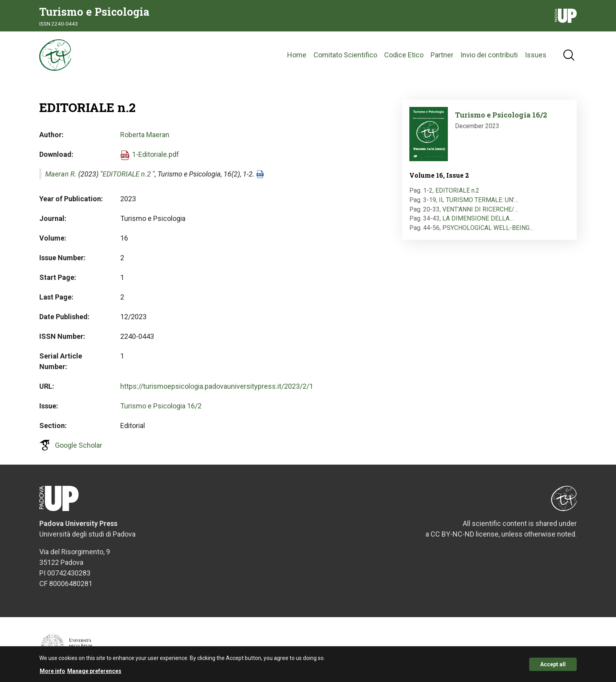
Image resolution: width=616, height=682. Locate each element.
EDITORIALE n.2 (127, 174)
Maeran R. (61, 174)
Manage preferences (94, 673)
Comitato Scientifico (345, 55)
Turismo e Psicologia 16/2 (161, 406)
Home (297, 55)
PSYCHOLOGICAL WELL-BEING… (488, 228)
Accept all (553, 666)
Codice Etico (404, 55)
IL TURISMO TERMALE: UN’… (478, 200)
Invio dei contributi (489, 55)
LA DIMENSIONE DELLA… (478, 218)
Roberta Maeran (145, 135)
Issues (536, 55)
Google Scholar (79, 445)
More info (52, 673)
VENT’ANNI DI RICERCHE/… (480, 209)
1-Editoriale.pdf (156, 154)
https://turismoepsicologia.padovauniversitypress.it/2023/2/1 (217, 386)
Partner (442, 55)
